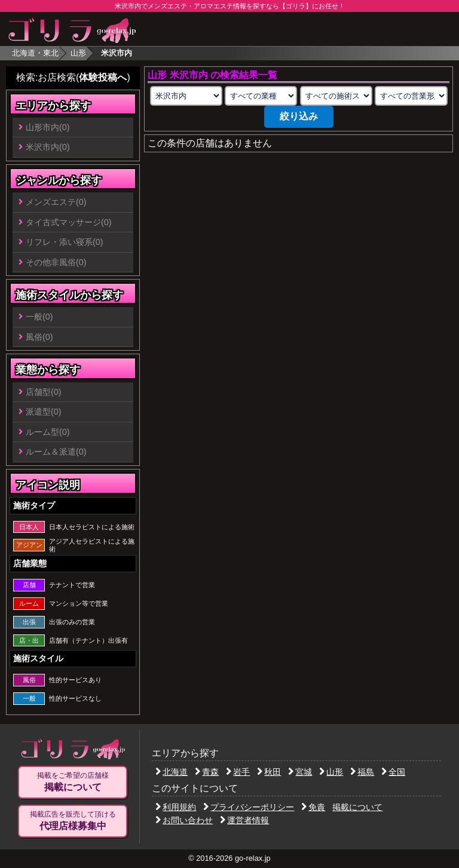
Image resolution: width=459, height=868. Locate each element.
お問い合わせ (184, 820)
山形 (78, 53)
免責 (313, 807)
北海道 (172, 772)
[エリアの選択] (186, 96)
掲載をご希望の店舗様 (73, 782)
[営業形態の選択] (411, 96)
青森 (207, 772)
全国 (393, 772)
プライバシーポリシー (249, 807)
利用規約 (176, 807)
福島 (362, 772)
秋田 (269, 772)
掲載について (357, 807)
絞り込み (299, 116)
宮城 (300, 772)
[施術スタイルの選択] (336, 96)
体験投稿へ (103, 77)
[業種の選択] (261, 96)
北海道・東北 (35, 53)
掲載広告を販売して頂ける (73, 821)
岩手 (238, 772)
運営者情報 (244, 820)
